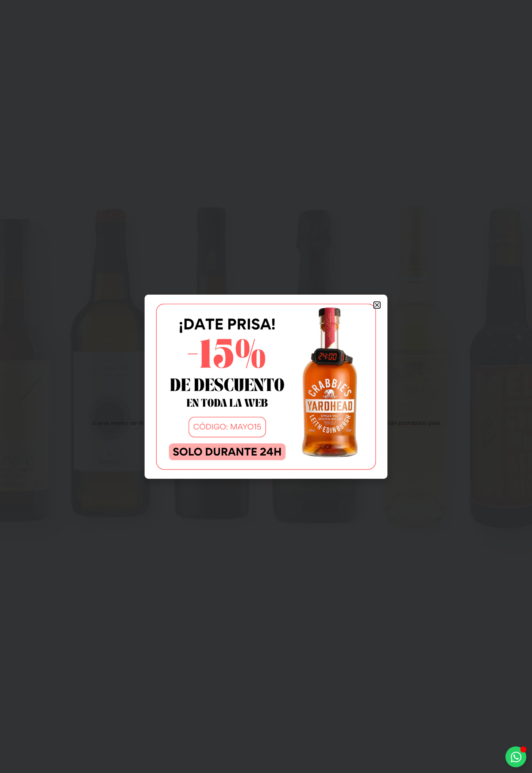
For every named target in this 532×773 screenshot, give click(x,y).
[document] (266, 386)
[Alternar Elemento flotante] (516, 757)
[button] (377, 305)
